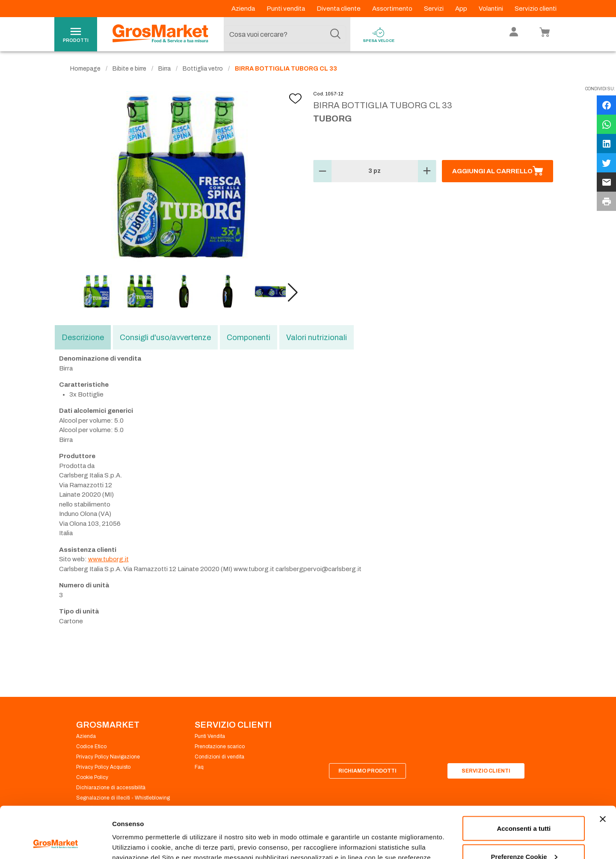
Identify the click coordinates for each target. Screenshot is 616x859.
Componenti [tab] (249, 338)
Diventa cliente (339, 9)
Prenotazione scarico (220, 746)
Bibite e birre (129, 69)
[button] (293, 293)
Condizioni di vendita (219, 757)
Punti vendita (286, 9)
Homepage (85, 69)
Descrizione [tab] (83, 338)
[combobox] (285, 34)
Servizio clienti (536, 9)
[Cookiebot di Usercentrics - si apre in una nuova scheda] (55, 842)
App (462, 9)
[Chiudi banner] (603, 771)
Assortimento (393, 9)
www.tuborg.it (108, 559)
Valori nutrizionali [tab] (317, 338)
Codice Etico (91, 746)
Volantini (492, 9)
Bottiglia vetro (203, 69)
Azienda (244, 9)
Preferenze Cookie (141, 833)
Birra (164, 69)
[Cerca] (335, 34)
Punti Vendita (210, 736)
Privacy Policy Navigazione (108, 757)
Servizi (434, 9)
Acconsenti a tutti (524, 780)
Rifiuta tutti (524, 836)
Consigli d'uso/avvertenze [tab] (165, 338)
